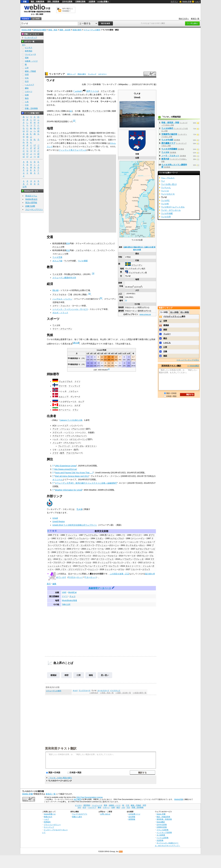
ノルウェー (80, 250)
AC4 (54, 426)
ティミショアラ (105, 562)
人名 (27, 102)
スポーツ (29, 91)
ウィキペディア (57, 74)
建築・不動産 (30, 71)
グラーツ (76, 549)
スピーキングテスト (34, 209)
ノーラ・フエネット (170, 156)
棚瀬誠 (53, 675)
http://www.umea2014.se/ (66, 469)
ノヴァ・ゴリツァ (68, 569)
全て (24, 45)
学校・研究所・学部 (170, 123)
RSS (121, 852)
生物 (27, 95)
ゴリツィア (82, 569)
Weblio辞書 (179, 799)
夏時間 (121, 311)
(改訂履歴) (77, 799)
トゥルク (52, 556)
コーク (113, 549)
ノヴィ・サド (131, 562)
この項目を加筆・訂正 (119, 574)
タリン (60, 556)
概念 (165, 338)
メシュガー (57, 443)
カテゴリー (102, 74)
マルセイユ (112, 556)
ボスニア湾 (58, 136)
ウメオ (79, 509)
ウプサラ (63, 140)
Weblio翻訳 (161, 822)
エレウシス (118, 562)
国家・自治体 (65, 30)
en (71, 111)
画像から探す (77, 817)
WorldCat (72, 592)
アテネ (56, 535)
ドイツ (77, 381)
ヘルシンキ (61, 254)
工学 (27, 68)
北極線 (92, 133)
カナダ (77, 405)
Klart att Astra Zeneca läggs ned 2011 (72, 476)
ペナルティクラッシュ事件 (174, 316)
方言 (27, 105)
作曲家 (91, 432)
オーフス (100, 559)
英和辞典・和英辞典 (164, 819)
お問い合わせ (105, 814)
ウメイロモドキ (168, 194)
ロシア (81, 402)
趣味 (27, 88)
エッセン (120, 552)
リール (101, 549)
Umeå (55, 518)
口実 (79, 675)
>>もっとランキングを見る (188, 360)
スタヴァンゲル (77, 552)
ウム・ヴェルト (168, 178)
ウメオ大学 (57, 274)
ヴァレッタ (139, 559)
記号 (25, 187)
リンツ (93, 552)
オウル (121, 569)
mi (140, 287)
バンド (83, 436)
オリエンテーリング (79, 439)
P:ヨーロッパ (90, 577)
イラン (75, 410)
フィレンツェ (71, 535)
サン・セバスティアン (68, 559)
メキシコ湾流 (126, 339)
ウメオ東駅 (83, 261)
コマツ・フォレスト (61, 306)
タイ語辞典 (161, 835)
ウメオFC (165, 200)
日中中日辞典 (67, 2)
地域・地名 (53, 30)
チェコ (72, 596)
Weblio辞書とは (50, 814)
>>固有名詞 (94, 693)
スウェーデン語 (108, 91)
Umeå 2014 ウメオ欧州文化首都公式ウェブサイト (75, 525)
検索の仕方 (48, 817)
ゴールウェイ (78, 562)
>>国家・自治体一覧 (123, 693)
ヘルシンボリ (95, 243)
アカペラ (70, 453)
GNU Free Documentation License (89, 797)
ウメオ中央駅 (70, 261)
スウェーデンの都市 (92, 30)
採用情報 (132, 819)
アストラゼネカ (59, 295)
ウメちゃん (166, 187)
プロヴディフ (59, 562)
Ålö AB (55, 290)
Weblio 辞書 (187, 2)
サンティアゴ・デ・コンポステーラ (78, 545)
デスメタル (69, 443)
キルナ (75, 691)
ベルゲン (123, 542)
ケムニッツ (93, 569)
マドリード (61, 538)
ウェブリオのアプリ (80, 814)
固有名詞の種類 (40, 30)
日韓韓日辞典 (80, 2)
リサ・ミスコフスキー (62, 450)
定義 (165, 351)
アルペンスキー (79, 429)
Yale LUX (66, 604)
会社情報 (132, 817)
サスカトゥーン (66, 405)
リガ (133, 556)
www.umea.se (145, 314)
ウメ (163, 181)
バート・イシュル (143, 566)
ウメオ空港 (57, 257)
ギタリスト (91, 446)
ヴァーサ (80, 146)
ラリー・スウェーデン (62, 329)
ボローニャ (114, 545)
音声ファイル (92, 91)
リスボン (100, 538)
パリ (123, 535)
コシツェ (102, 556)
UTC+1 (146, 307)
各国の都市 (77, 30)
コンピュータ (30, 54)
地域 (122, 269)
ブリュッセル (146, 542)
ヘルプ (197, 2)
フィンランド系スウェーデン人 (72, 150)
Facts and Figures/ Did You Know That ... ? (74, 473)
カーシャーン (65, 410)
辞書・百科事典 (31, 108)
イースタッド (115, 691)
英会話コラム (31, 196)
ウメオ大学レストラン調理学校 (174, 166)
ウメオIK (56, 325)
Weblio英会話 (31, 199)
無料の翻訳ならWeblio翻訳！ (68, 10)
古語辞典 (92, 2)
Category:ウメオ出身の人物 (71, 420)
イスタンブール (140, 552)
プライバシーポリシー (52, 825)
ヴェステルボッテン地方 (135, 269)
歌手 (76, 450)
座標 (120, 247)
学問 (27, 75)
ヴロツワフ (85, 559)
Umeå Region (59, 521)
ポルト (142, 545)
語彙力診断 (30, 206)
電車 (27, 58)
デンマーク (75, 397)
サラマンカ (60, 549)
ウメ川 (71, 136)
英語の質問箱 (31, 203)
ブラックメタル (73, 436)
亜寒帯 (64, 339)
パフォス (110, 559)
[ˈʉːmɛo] (78, 91)
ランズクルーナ (85, 691)
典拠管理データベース (100, 588)
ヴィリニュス (104, 552)
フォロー (167, 334)
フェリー (90, 146)
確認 (165, 356)
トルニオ (58, 247)
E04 (68, 243)
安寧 (165, 321)
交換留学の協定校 (169, 134)
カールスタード (103, 691)
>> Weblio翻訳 (193, 366)
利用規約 (47, 822)
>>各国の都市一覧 (139, 693)
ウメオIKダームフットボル (173, 207)
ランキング (92, 74)
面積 (120, 283)
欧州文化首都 (61, 121)
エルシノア (64, 397)
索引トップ (71, 74)
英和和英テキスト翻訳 (61, 748)
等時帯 (121, 307)
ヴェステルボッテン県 (138, 273)
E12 (68, 250)
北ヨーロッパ (74, 574)
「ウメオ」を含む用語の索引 (60, 778)
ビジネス (29, 48)
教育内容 (165, 159)
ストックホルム (62, 133)
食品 (27, 98)
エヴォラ (146, 569)
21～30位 (185, 312)
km (132, 287)
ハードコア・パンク (67, 426)
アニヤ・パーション (61, 429)
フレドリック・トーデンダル (71, 446)
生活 (27, 81)
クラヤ (55, 453)
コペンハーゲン (138, 538)
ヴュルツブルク (66, 381)
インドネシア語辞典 (164, 832)
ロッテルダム (132, 545)
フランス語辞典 (163, 830)
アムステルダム (91, 535)
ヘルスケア (30, 85)
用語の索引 (82, 74)
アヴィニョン (102, 545)
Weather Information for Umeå (68, 490)
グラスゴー (137, 535)
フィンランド (68, 146)
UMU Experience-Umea (66, 466)
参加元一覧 (195, 19)
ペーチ (129, 552)
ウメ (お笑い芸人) (169, 184)
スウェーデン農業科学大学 (64, 278)
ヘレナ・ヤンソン (60, 439)
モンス (145, 556)
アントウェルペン (81, 538)
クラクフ (57, 545)
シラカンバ (99, 111)
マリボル (74, 556)
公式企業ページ (134, 814)
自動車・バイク (31, 61)
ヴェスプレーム (85, 566)
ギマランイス (85, 556)
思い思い (105, 675)
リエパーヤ (136, 569)
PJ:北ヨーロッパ (75, 577)
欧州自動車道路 (59, 243)
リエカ (88, 562)
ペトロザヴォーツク (68, 402)
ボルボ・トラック (60, 313)
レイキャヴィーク (109, 542)
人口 (120, 294)
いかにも (167, 343)
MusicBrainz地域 (69, 600)
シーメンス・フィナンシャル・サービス (70, 309)
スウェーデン (137, 265)
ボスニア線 (57, 261)
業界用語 (29, 51)
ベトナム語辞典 (163, 838)
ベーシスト (81, 432)
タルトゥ (129, 566)
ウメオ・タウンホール (171, 210)
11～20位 (174, 312)
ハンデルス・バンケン (62, 299)
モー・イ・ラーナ (95, 250)
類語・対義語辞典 (37, 2)
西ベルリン (110, 535)
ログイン (174, 1)
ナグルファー (58, 436)
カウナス (147, 562)
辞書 (25, 2)
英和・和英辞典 (53, 2)
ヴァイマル (90, 542)
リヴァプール (62, 552)
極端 (91, 675)
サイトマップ (49, 827)
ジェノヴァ (91, 549)
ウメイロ (165, 191)
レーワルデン (126, 559)
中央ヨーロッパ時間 (133, 307)
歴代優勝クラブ (168, 143)
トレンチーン (111, 569)
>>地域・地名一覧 (107, 693)
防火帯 (85, 111)
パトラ (126, 549)
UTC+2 (147, 311)
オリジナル (57, 479)
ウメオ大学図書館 (169, 149)
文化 (27, 78)
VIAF (64, 592)
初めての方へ (184, 19)
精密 (67, 675)
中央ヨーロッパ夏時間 (134, 311)
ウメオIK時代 (167, 128)
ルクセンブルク (117, 538)
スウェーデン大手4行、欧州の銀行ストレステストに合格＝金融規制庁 (86, 483)
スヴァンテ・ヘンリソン (63, 432)
